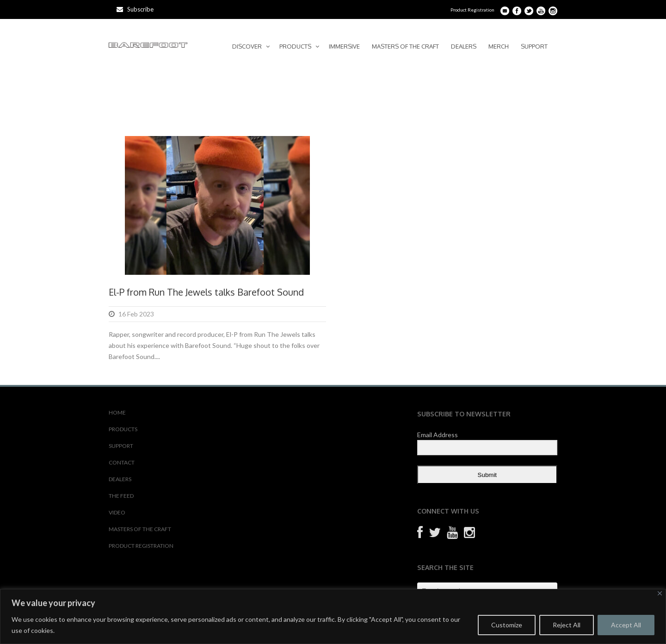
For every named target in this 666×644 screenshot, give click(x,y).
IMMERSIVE (344, 46)
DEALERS (464, 46)
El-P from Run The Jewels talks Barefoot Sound (206, 292)
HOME (117, 412)
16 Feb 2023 (136, 314)
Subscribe (135, 9)
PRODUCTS (295, 46)
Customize (507, 625)
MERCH (499, 46)
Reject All (567, 625)
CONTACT (122, 462)
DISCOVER (247, 46)
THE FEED (121, 496)
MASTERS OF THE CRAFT (405, 46)
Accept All (626, 625)
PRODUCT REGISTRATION (141, 546)
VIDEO (117, 512)
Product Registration (472, 10)
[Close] (660, 593)
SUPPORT (534, 46)
